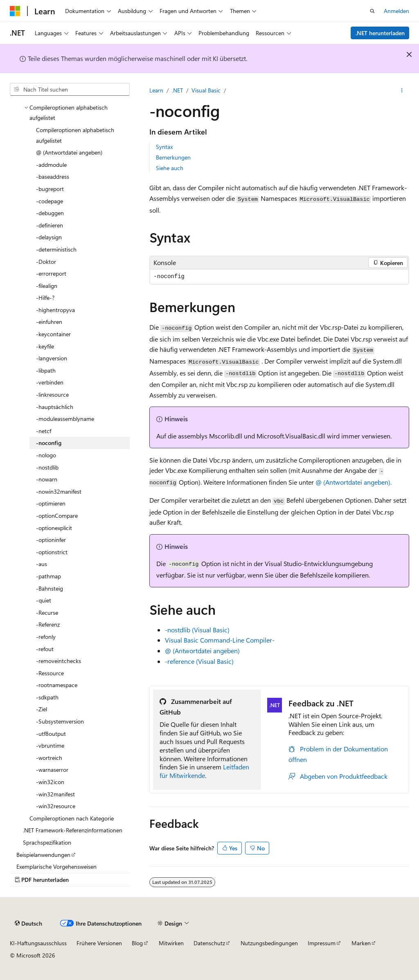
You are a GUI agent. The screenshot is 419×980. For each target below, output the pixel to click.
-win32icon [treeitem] (50, 782)
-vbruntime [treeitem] (50, 745)
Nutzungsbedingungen (269, 943)
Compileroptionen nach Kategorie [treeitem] (72, 818)
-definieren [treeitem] (50, 225)
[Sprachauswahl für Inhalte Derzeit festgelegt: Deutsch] (28, 924)
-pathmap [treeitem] (48, 576)
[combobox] (70, 90)
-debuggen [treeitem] (50, 213)
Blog (137, 943)
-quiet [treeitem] (44, 600)
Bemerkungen (173, 157)
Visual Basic (206, 90)
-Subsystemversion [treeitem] (60, 721)
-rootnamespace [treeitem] (57, 685)
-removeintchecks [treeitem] (59, 661)
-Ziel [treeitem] (42, 709)
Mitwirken (171, 943)
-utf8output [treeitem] (51, 734)
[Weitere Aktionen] (402, 90)
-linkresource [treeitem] (52, 394)
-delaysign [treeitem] (49, 237)
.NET (177, 90)
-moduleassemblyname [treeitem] (65, 419)
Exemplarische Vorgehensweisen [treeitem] (56, 866)
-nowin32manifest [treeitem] (59, 491)
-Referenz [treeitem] (48, 624)
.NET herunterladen (380, 33)
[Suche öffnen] (372, 11)
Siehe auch (170, 168)
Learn (156, 90)
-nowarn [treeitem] (47, 479)
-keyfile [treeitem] (45, 346)
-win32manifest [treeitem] (55, 794)
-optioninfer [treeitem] (51, 540)
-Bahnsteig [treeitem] (50, 588)
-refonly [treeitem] (46, 637)
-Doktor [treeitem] (46, 262)
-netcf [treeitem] (44, 431)
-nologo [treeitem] (46, 455)
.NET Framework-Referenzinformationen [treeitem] (73, 830)
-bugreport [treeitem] (50, 189)
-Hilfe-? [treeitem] (45, 298)
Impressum (322, 943)
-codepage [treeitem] (50, 201)
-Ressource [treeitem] (50, 673)
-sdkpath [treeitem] (47, 697)
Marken (361, 943)
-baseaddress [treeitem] (53, 176)
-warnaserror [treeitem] (52, 770)
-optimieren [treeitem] (51, 503)
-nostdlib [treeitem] (47, 467)
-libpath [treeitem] (46, 370)
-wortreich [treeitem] (49, 758)
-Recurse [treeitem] (47, 612)
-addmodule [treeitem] (51, 165)
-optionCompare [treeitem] (57, 516)
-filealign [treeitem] (47, 286)
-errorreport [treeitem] (51, 273)
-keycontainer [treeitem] (53, 334)
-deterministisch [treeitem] (56, 249)
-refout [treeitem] (45, 649)
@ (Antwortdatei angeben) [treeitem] (69, 152)
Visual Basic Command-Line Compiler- (220, 640)
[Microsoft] (15, 11)
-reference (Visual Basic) (199, 661)
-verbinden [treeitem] (50, 382)
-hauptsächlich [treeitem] (55, 407)
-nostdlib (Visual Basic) (197, 630)
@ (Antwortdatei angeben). (354, 482)
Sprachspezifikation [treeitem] (47, 842)
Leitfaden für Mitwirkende (204, 771)
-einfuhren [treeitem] (49, 322)
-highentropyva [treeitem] (55, 310)
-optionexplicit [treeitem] (54, 528)
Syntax (164, 147)
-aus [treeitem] (42, 564)
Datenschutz (209, 943)
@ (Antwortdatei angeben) (202, 651)
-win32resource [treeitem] (56, 806)
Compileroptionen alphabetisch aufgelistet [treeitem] (75, 135)
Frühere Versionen (99, 943)
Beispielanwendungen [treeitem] (43, 855)
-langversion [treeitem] (52, 358)
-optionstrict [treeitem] (52, 552)
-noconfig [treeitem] (49, 443)
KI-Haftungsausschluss (38, 943)
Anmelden (396, 11)
